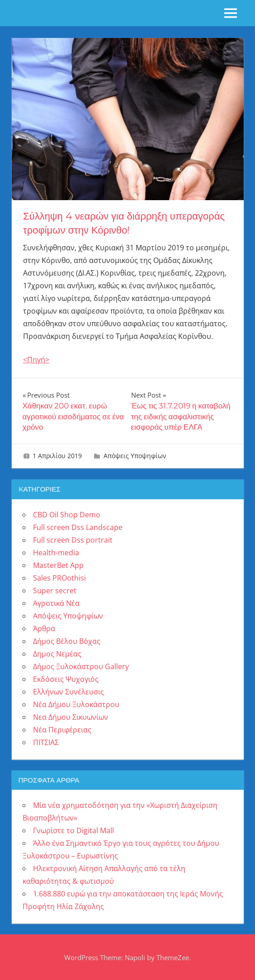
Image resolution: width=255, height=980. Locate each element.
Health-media (56, 553)
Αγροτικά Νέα (56, 603)
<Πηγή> (36, 360)
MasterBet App (58, 565)
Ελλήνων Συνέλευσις (68, 692)
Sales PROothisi (59, 578)
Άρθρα (44, 628)
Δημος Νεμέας (57, 654)
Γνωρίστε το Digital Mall (73, 830)
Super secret (55, 591)
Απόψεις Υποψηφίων (135, 456)
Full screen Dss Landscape (78, 527)
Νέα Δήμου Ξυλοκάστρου (76, 704)
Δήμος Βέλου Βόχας (67, 641)
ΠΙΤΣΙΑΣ (46, 742)
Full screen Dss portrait (73, 540)
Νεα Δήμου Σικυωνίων (71, 717)
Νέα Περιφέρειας (62, 730)
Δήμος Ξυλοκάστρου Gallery (81, 666)
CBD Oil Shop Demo (67, 515)
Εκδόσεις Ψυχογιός (66, 679)
